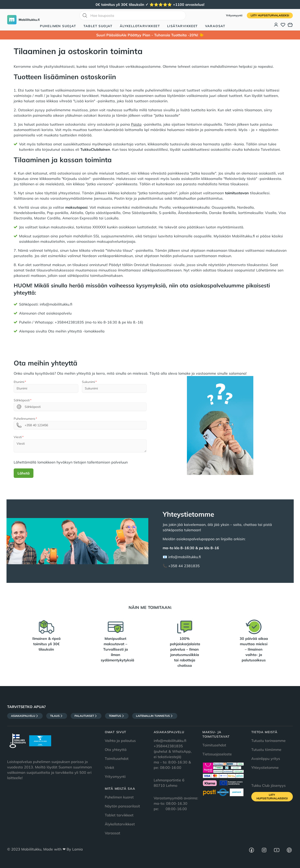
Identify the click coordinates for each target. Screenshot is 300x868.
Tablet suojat (98, 26)
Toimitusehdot (117, 759)
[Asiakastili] (276, 25)
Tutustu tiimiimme (266, 750)
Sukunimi (88, 382)
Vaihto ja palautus (120, 741)
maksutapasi (76, 207)
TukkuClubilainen (95, 149)
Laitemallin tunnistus (155, 716)
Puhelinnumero (24, 419)
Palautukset (86, 716)
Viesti (18, 437)
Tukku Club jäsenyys (268, 785)
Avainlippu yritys (266, 759)
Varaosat (215, 26)
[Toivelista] (283, 25)
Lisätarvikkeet (183, 26)
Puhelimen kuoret (119, 797)
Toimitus (117, 716)
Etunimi (19, 382)
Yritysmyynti (235, 15)
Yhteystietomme (265, 767)
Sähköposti (22, 400)
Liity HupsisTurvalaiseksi (270, 15)
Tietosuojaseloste (217, 754)
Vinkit (109, 767)
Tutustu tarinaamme (268, 741)
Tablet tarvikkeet (119, 815)
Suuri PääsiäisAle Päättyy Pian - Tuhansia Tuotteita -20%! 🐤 (150, 35)
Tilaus (57, 716)
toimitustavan (237, 193)
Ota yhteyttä (116, 750)
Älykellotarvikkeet (140, 26)
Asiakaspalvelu (25, 716)
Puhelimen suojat (58, 26)
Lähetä (24, 473)
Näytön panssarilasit (122, 806)
